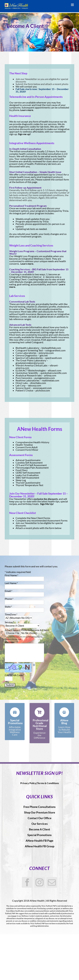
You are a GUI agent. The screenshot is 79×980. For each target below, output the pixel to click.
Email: (8, 591)
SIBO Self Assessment (27, 478)
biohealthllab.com (51, 348)
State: (8, 607)
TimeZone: (11, 614)
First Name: (11, 575)
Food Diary (22, 470)
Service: (9, 622)
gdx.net (44, 355)
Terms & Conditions (48, 783)
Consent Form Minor (27, 450)
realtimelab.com (51, 380)
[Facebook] (27, 882)
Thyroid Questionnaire (28, 483)
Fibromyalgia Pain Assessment (32, 468)
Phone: (9, 599)
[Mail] (52, 882)
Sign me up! (24, 134)
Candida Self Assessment (29, 463)
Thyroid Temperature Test (29, 485)
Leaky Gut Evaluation (27, 475)
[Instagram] (39, 882)
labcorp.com (34, 385)
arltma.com (50, 375)
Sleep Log (21, 480)
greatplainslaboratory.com (30, 363)
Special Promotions (39, 835)
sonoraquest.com (42, 388)
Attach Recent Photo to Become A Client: (27, 630)
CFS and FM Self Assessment (31, 465)
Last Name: (11, 583)
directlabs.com (38, 383)
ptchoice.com (43, 390)
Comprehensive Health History (32, 442)
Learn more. (27, 110)
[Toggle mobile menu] (73, 5)
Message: (10, 642)
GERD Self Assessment (28, 473)
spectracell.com (54, 358)
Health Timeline (24, 445)
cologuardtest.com (55, 350)
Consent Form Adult (27, 447)
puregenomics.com (45, 378)
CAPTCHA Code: (14, 675)
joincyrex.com (46, 353)
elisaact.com (55, 370)
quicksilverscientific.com (54, 373)
